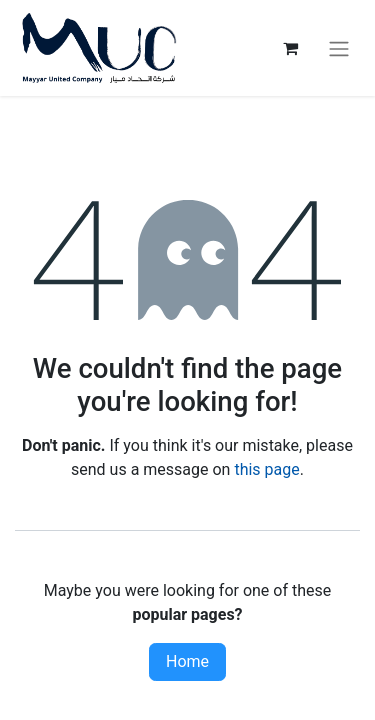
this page (266, 469)
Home (187, 661)
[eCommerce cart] (290, 48)
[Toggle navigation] (339, 48)
